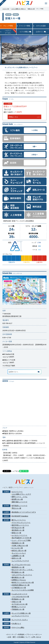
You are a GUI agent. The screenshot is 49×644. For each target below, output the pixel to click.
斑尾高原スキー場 (18, 567)
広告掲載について (24, 637)
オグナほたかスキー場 (20, 604)
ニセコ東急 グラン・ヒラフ (21, 494)
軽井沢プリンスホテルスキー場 (23, 582)
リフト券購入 (24, 32)
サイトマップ (12, 634)
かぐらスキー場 (17, 548)
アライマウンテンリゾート (21, 523)
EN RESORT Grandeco (20, 516)
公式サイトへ (13, 372)
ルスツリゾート (17, 492)
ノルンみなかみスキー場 (20, 597)
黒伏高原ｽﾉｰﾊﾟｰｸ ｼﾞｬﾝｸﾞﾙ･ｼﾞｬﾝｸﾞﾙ (24, 512)
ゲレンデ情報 (8, 26)
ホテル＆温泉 (41, 26)
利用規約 (21, 634)
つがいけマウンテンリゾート (22, 575)
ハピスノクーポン (8, 32)
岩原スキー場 (16, 558)
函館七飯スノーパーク (20, 502)
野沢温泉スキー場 (18, 572)
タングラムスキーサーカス (21, 565)
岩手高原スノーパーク (20, 506)
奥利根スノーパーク (19, 607)
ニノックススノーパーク (20, 561)
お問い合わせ (36, 637)
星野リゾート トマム (20, 497)
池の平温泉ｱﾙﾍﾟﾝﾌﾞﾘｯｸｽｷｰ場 (21, 538)
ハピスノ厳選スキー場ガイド (19, 9)
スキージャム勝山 (18, 627)
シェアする (15, 471)
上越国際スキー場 (18, 556)
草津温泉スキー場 (18, 599)
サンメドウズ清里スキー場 (21, 613)
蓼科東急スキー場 (18, 577)
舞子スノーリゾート (19, 520)
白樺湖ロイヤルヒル (19, 580)
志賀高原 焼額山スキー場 (21, 585)
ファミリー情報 (24, 26)
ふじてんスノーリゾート (20, 616)
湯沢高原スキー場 (18, 530)
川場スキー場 (16, 602)
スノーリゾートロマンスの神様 (23, 590)
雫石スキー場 (16, 508)
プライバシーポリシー (34, 634)
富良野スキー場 (17, 499)
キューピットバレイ (19, 553)
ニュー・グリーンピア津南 (21, 540)
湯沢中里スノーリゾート (20, 525)
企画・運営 (12, 637)
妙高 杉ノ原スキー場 (19, 551)
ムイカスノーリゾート (20, 535)
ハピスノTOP (6, 9)
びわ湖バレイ (16, 624)
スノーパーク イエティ (20, 620)
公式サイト (40, 32)
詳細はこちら (13, 117)
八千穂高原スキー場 (19, 588)
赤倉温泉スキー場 (18, 543)
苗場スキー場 (31, 9)
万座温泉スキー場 (18, 609)
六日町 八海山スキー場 (20, 546)
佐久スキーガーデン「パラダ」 (23, 570)
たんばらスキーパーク (20, 594)
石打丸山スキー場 (18, 528)
